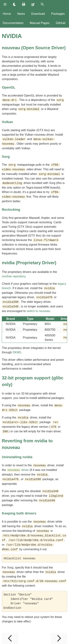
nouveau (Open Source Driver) (34, 48)
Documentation (13, 23)
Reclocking (11, 210)
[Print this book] (24, 5)
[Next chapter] (59, 638)
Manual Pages (40, 23)
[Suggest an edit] (33, 5)
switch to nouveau (38, 311)
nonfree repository (14, 276)
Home (7, 14)
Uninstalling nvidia (17, 457)
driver (18, 470)
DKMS (17, 352)
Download (38, 14)
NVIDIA (12, 36)
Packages (58, 14)
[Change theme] (14, 5)
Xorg (6, 157)
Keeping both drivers (19, 513)
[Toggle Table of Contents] (5, 5)
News (21, 14)
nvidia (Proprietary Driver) (29, 263)
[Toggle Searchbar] (42, 5)
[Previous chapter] (10, 638)
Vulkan (7, 122)
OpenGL (9, 87)
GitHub (61, 23)
